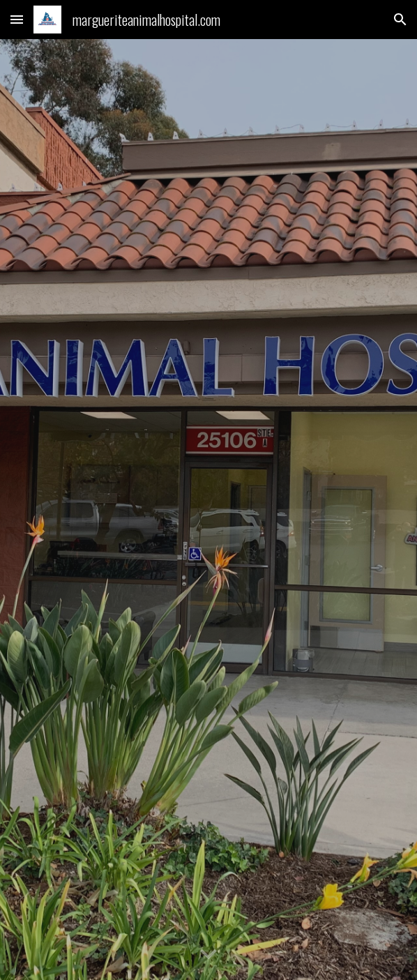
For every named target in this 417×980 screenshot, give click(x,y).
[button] (17, 19)
